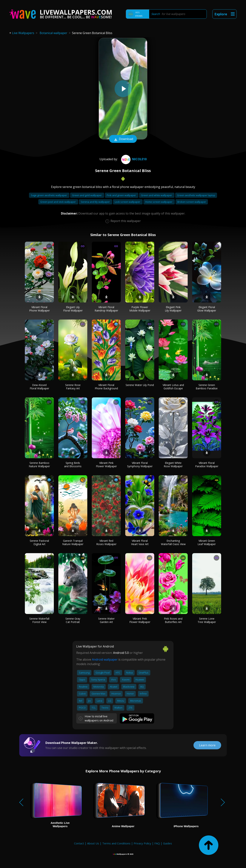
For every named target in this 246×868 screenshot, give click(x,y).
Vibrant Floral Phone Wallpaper (39, 309)
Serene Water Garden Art (106, 620)
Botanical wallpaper (53, 33)
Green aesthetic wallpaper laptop (196, 195)
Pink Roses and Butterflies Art (173, 620)
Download (123, 139)
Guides (167, 843)
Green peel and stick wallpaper (58, 202)
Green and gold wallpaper (87, 195)
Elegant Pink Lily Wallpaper (173, 309)
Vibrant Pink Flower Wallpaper (106, 465)
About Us (93, 843)
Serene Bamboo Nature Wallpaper (39, 465)
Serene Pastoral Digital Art (39, 542)
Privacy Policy (142, 843)
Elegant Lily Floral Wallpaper (73, 309)
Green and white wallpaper (157, 195)
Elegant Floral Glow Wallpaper (207, 309)
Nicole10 (133, 159)
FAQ (157, 843)
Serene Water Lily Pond (140, 385)
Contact (79, 843)
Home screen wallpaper (159, 202)
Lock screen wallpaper (128, 202)
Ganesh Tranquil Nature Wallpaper (73, 542)
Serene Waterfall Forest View (39, 620)
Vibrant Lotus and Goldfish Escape (173, 387)
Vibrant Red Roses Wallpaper (106, 542)
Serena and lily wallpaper (96, 202)
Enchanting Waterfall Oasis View (173, 542)
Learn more (207, 745)
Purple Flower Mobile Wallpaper (140, 309)
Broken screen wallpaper (192, 202)
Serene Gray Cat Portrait (73, 620)
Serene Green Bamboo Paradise (207, 387)
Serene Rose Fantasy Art (73, 387)
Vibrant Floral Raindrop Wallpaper (106, 309)
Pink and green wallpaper (122, 195)
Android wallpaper (105, 659)
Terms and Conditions (116, 843)
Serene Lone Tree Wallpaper (207, 620)
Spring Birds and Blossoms (73, 465)
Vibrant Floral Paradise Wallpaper (207, 465)
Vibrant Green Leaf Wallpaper (207, 542)
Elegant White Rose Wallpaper (173, 465)
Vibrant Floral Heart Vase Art (140, 542)
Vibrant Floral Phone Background (106, 387)
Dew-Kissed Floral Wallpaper (39, 387)
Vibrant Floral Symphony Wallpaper (140, 465)
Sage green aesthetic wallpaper (49, 195)
